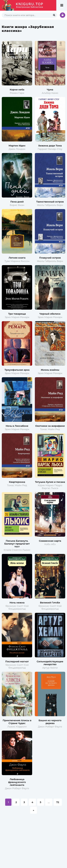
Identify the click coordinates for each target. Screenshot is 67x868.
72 (58, 802)
